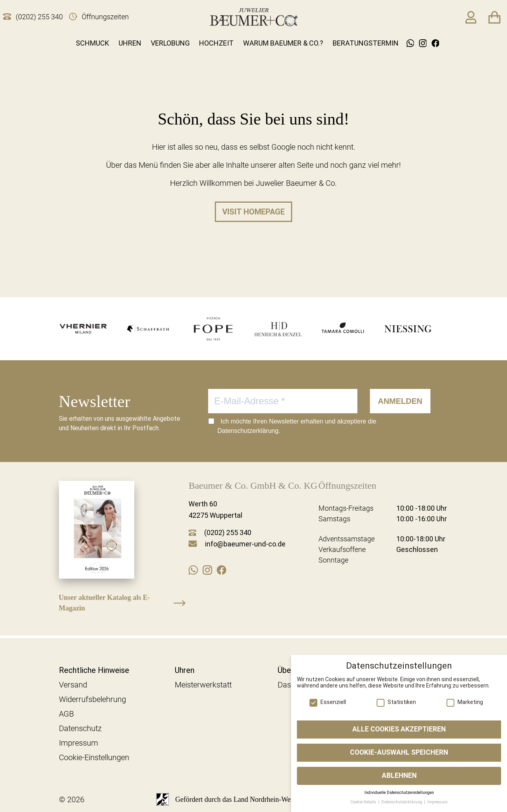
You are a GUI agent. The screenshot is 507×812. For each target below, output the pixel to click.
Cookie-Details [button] (364, 802)
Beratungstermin (366, 43)
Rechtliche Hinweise (94, 670)
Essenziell (328, 702)
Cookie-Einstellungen (94, 757)
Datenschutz (80, 728)
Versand (73, 685)
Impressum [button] (437, 802)
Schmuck (92, 43)
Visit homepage (253, 212)
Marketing (465, 702)
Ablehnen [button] (399, 775)
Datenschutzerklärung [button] (402, 802)
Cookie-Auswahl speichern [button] (399, 752)
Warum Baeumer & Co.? (283, 43)
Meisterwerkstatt (203, 685)
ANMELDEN (400, 401)
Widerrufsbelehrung (92, 699)
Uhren (130, 43)
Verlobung (170, 43)
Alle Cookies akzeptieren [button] (399, 729)
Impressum (79, 743)
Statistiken (396, 702)
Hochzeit (216, 43)
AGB (66, 714)
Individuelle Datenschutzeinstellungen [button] (399, 793)
